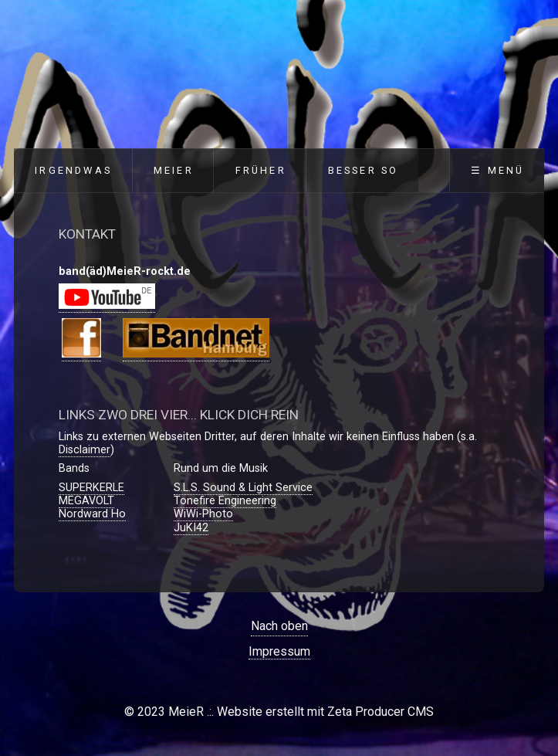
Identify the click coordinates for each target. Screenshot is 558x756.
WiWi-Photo (203, 514)
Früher (261, 170)
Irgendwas (73, 170)
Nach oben (279, 626)
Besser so (364, 170)
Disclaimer (85, 450)
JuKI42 (191, 528)
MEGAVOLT (86, 501)
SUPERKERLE (91, 488)
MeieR (174, 170)
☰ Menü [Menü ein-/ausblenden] (497, 170)
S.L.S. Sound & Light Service (243, 488)
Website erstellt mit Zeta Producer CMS (325, 712)
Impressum (279, 651)
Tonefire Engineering (225, 501)
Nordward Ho (92, 514)
